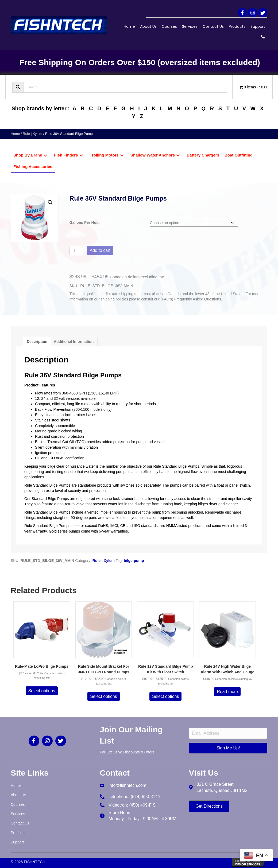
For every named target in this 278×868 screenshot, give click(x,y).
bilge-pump (134, 561)
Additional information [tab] (74, 342)
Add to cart (100, 250)
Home (129, 26)
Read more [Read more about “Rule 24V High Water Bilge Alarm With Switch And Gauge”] (227, 692)
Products (237, 26)
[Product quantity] (76, 251)
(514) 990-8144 (145, 797)
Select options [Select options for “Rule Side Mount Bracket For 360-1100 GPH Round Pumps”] (104, 696)
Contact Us (213, 26)
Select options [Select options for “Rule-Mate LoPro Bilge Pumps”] (42, 691)
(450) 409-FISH (144, 805)
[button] (242, 13)
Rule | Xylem (32, 134)
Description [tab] (37, 342)
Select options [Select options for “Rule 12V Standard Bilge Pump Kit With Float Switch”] (166, 696)
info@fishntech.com (127, 785)
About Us (148, 26)
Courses (169, 26)
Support (258, 26)
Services (190, 26)
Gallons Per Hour (85, 222)
